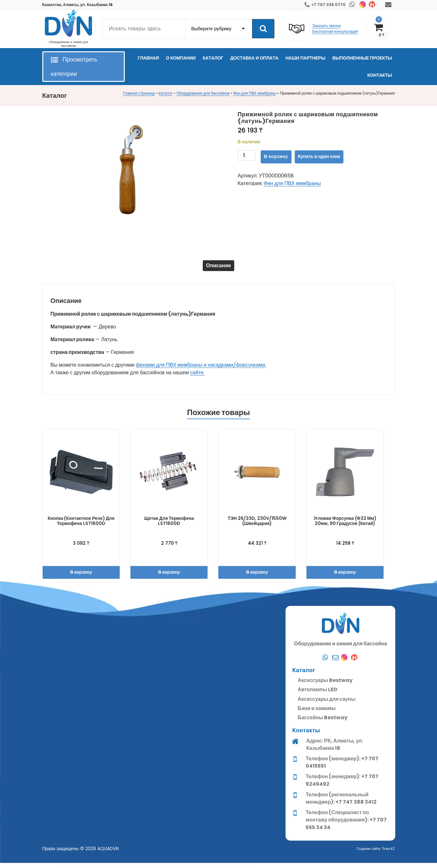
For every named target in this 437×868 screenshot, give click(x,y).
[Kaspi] (356, 814)
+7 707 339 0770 (328, 5)
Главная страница (139, 93)
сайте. (197, 378)
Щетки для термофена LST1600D (169, 526)
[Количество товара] (247, 157)
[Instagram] (346, 814)
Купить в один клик (319, 156)
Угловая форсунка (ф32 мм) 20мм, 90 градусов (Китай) (345, 526)
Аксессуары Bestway (325, 838)
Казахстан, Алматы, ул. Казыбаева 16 (78, 5)
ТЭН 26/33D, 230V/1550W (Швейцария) (257, 526)
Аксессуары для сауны (327, 856)
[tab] (218, 268)
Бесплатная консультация (335, 31)
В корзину (276, 156)
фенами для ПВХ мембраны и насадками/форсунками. (201, 370)
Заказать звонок (327, 26)
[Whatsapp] (325, 814)
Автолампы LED (317, 847)
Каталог (166, 93)
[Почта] (335, 814)
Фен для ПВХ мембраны (255, 93)
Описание (218, 268)
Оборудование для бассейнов (203, 93)
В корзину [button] (81, 577)
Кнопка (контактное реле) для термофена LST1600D (81, 526)
